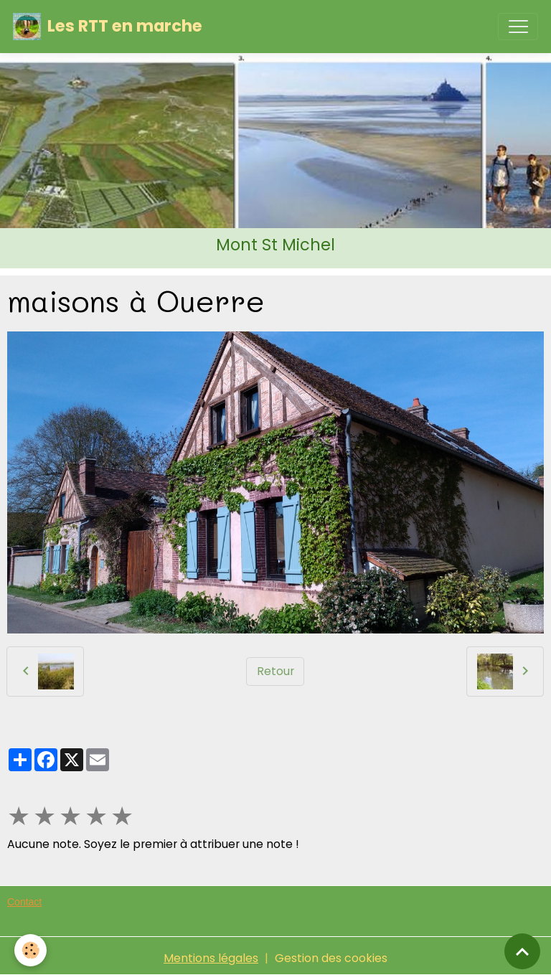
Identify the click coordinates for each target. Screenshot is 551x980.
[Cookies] (30, 950)
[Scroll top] (522, 951)
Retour (275, 671)
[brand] (108, 27)
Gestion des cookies (331, 958)
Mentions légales (211, 958)
